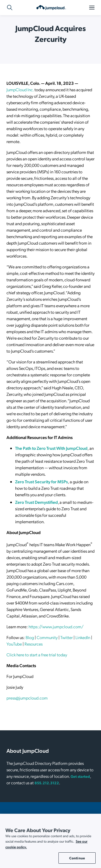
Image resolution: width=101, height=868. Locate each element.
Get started (80, 776)
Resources (34, 644)
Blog (30, 637)
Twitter (67, 637)
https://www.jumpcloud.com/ (56, 626)
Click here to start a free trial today (37, 655)
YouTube (14, 644)
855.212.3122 (47, 783)
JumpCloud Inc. (20, 89)
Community (47, 637)
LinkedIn (83, 637)
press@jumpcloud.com (27, 698)
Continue (77, 858)
